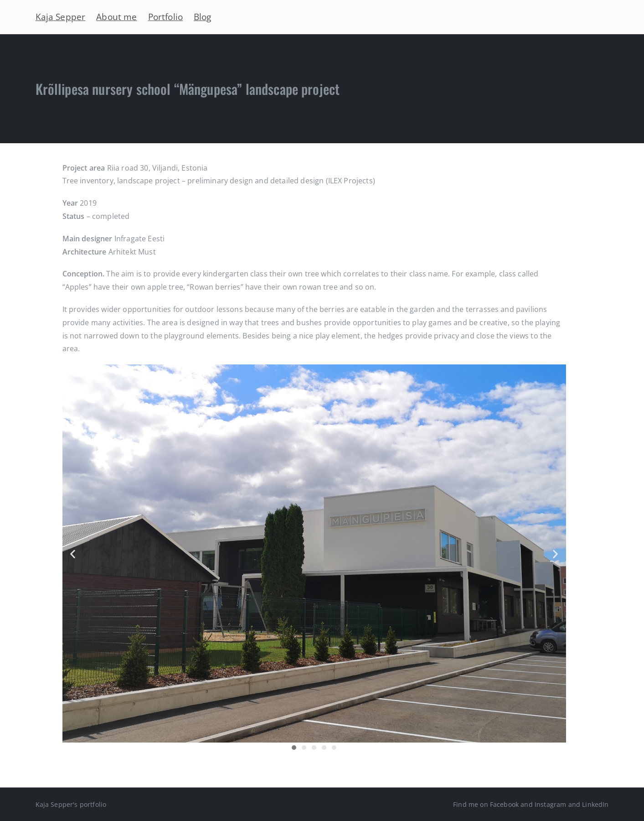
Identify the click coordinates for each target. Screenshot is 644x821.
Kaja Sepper (61, 17)
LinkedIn (595, 804)
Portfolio (165, 17)
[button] (73, 553)
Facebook (504, 804)
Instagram (550, 804)
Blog (203, 17)
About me (116, 17)
